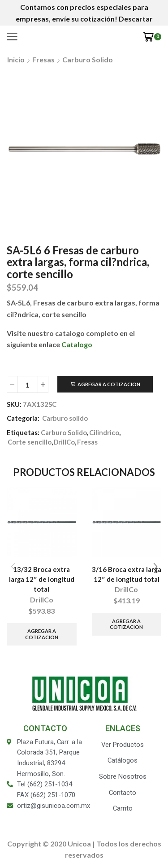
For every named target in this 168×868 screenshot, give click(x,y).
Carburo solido (88, 59)
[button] (155, 567)
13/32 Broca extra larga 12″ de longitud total (42, 579)
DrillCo (64, 442)
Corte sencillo (30, 442)
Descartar (136, 19)
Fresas (43, 59)
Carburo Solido (64, 432)
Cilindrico (104, 432)
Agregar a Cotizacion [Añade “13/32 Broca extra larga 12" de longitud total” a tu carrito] (42, 634)
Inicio (16, 59)
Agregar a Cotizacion (109, 384)
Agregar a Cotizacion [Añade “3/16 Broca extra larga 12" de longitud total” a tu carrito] (126, 624)
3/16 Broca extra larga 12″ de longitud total (127, 574)
